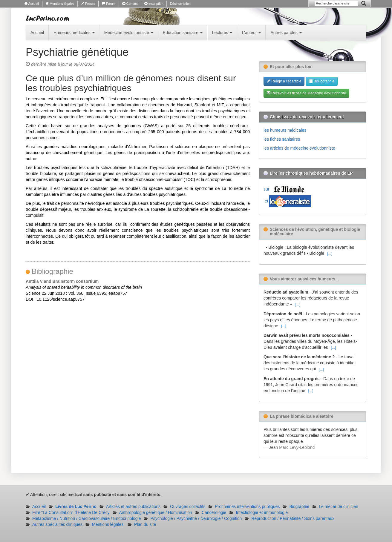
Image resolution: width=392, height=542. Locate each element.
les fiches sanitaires (282, 139)
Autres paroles (286, 33)
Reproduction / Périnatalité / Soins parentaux (293, 518)
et (287, 201)
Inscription (154, 4)
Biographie (299, 506)
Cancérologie (214, 512)
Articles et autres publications (133, 506)
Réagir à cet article (284, 81)
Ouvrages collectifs (188, 506)
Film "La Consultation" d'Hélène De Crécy (71, 512)
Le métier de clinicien (339, 506)
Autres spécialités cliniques (57, 524)
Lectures (222, 33)
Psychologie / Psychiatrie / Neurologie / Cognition (196, 518)
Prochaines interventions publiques (247, 506)
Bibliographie (322, 81)
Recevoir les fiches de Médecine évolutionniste (306, 93)
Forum (109, 4)
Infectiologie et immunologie (262, 512)
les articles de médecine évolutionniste (299, 148)
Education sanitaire (183, 33)
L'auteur (251, 33)
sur (285, 189)
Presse (88, 4)
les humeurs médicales (285, 130)
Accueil (32, 4)
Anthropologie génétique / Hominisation (156, 512)
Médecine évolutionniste (129, 33)
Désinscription (180, 4)
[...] (330, 254)
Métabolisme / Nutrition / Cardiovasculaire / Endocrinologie (86, 518)
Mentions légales (60, 4)
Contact (130, 4)
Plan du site (145, 524)
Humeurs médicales (74, 33)
